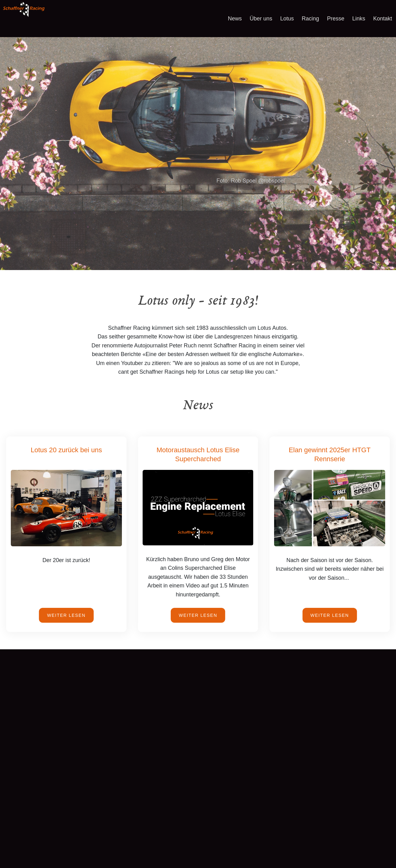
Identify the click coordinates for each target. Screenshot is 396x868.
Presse (336, 19)
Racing (310, 19)
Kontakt (383, 19)
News (235, 19)
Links (359, 19)
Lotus (287, 19)
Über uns (261, 19)
